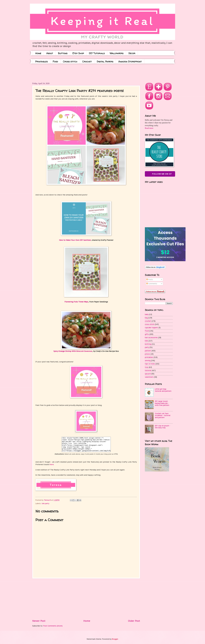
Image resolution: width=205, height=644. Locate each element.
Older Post (134, 621)
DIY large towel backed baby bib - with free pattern (162, 403)
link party (45, 503)
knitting (148, 344)
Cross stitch (70, 61)
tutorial (148, 370)
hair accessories (151, 338)
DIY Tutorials (97, 53)
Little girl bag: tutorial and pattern (163, 390)
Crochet (87, 61)
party (147, 347)
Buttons (63, 53)
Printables (41, 61)
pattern (148, 351)
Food (55, 61)
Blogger (115, 639)
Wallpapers (117, 53)
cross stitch (150, 324)
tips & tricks (150, 364)
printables (149, 357)
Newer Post (39, 621)
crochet (148, 321)
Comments (152, 284)
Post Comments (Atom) (53, 626)
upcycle (148, 374)
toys (147, 367)
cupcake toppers (151, 328)
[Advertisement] (76, 73)
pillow (147, 354)
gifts (147, 334)
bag (146, 318)
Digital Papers (105, 61)
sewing (148, 361)
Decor (132, 53)
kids (146, 341)
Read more (149, 128)
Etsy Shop (78, 53)
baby (147, 314)
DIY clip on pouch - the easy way (162, 427)
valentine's (149, 377)
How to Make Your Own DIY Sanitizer (75, 240)
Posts (150, 279)
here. (52, 464)
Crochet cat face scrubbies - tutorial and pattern (163, 415)
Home (38, 53)
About (50, 53)
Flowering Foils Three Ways (76, 302)
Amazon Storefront (130, 61)
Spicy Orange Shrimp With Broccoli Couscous (73, 351)
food (147, 331)
